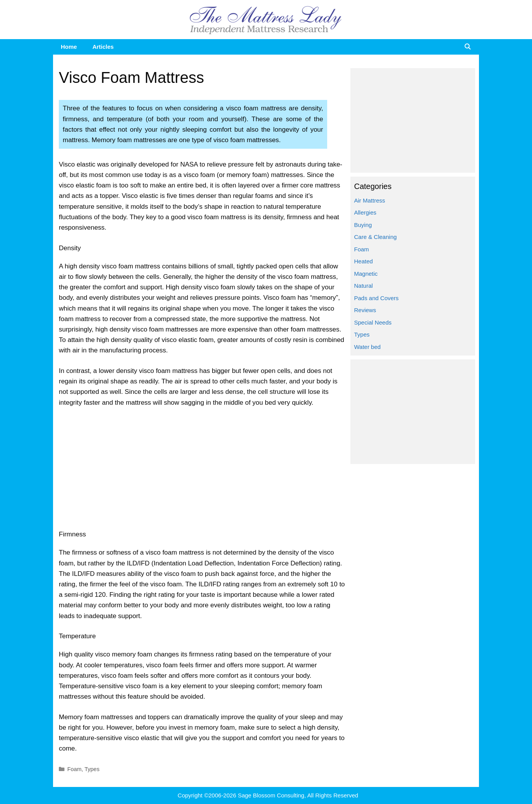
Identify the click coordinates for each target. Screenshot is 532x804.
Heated (364, 261)
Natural (364, 286)
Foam (75, 769)
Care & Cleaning (376, 237)
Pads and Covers (377, 298)
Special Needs (373, 322)
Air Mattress (370, 200)
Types (92, 769)
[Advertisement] (203, 472)
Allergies (366, 212)
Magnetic (366, 274)
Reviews (365, 310)
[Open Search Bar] (468, 47)
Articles (103, 47)
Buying (363, 225)
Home (69, 47)
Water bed (368, 347)
